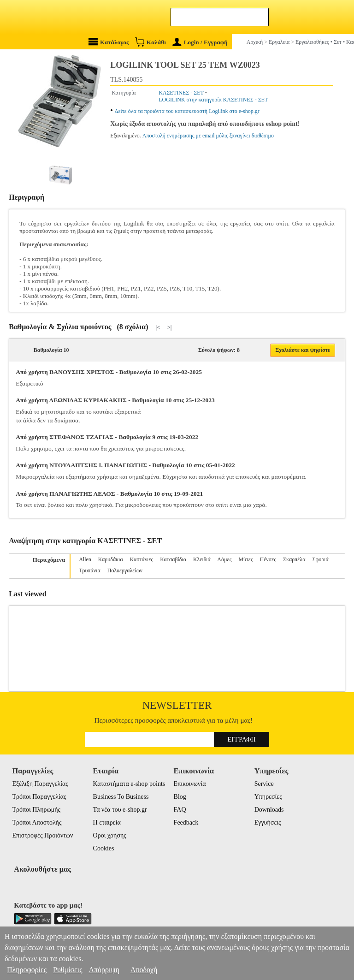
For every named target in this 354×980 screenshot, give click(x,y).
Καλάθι (150, 42)
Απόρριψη (104, 970)
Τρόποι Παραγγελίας (39, 797)
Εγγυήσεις (268, 823)
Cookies (104, 848)
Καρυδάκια (111, 559)
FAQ (180, 810)
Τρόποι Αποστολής (37, 823)
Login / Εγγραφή (200, 42)
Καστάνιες (142, 559)
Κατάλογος (109, 42)
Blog (180, 797)
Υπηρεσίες (268, 797)
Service (264, 784)
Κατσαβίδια (173, 559)
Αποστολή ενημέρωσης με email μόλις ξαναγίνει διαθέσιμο (208, 136)
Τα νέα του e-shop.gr (120, 810)
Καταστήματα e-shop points (129, 784)
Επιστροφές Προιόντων (42, 835)
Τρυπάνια (90, 570)
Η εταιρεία (107, 823)
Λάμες (224, 559)
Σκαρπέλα (294, 559)
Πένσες (268, 559)
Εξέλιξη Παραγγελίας (40, 784)
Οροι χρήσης (110, 835)
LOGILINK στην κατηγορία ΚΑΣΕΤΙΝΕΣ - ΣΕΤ (213, 100)
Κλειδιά (202, 559)
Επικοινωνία (190, 784)
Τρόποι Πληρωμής (36, 810)
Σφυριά (320, 559)
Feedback (186, 823)
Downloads (269, 810)
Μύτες (245, 559)
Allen (85, 559)
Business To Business (121, 797)
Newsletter (177, 705)
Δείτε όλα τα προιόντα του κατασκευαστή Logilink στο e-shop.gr (187, 111)
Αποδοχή (144, 970)
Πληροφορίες (27, 970)
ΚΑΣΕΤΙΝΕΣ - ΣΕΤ (181, 93)
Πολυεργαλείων (125, 570)
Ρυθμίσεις (68, 970)
